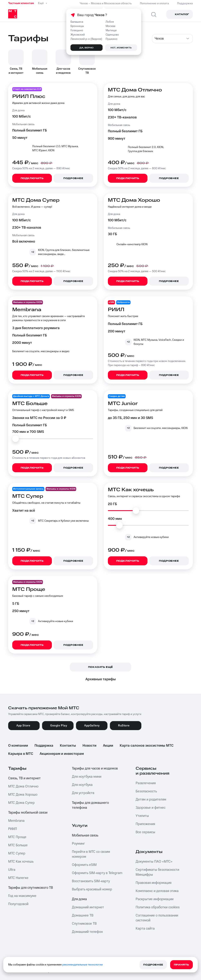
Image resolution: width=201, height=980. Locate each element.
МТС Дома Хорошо (23, 795)
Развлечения (146, 783)
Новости (89, 746)
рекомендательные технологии (83, 965)
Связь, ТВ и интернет (24, 778)
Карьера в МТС (21, 754)
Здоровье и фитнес (151, 808)
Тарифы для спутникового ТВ (31, 888)
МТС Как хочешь (21, 862)
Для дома (79, 899)
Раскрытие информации (155, 899)
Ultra (12, 870)
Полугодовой (18, 904)
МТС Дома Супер (21, 803)
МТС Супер (17, 853)
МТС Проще (17, 837)
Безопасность (146, 791)
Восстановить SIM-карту (91, 881)
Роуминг (78, 844)
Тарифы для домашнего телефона (90, 805)
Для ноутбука (82, 785)
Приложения (145, 824)
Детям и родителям (151, 800)
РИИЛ (13, 829)
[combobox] (172, 39)
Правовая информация (154, 883)
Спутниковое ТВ (84, 924)
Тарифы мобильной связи (28, 813)
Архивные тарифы (101, 679)
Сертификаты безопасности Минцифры (157, 872)
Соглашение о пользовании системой (157, 918)
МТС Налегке (18, 878)
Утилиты (142, 816)
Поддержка (44, 746)
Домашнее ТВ (83, 915)
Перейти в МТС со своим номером (91, 854)
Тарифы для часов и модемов (95, 768)
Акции (108, 746)
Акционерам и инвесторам (62, 754)
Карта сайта (145, 929)
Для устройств (83, 793)
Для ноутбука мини (87, 777)
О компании (18, 746)
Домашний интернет (88, 907)
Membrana (16, 821)
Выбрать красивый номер (92, 889)
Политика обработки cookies (158, 907)
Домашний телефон (87, 932)
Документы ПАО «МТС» (154, 862)
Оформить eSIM (84, 865)
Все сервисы (145, 832)
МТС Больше (18, 845)
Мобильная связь (85, 835)
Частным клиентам (21, 3)
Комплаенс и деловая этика (157, 891)
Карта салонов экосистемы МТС (147, 746)
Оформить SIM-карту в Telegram (97, 873)
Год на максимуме (22, 896)
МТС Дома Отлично (23, 786)
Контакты (68, 746)
